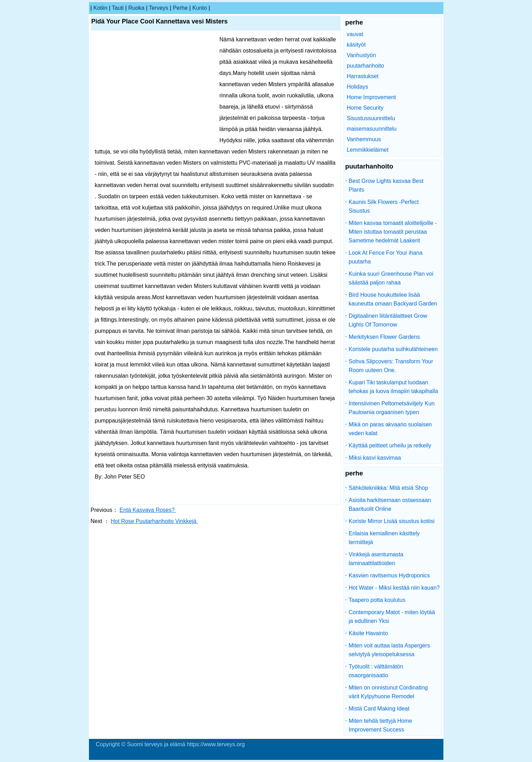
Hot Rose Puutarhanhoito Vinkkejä (154, 521)
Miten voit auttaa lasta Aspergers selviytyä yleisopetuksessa (389, 650)
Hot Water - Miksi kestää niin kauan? (394, 588)
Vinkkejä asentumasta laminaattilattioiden (376, 559)
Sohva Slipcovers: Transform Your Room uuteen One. (391, 366)
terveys (158, 8)
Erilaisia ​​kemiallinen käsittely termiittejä (384, 538)
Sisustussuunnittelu (371, 118)
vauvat (355, 34)
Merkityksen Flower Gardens (385, 337)
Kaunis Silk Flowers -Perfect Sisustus (384, 206)
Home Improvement (371, 97)
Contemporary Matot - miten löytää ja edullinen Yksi (392, 617)
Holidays (357, 87)
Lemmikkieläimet (368, 150)
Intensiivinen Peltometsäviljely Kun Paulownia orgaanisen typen (392, 408)
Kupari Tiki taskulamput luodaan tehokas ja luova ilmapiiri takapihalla (393, 387)
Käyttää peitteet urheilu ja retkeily (390, 445)
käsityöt (356, 45)
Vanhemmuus (364, 139)
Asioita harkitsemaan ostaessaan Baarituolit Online (390, 504)
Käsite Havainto (368, 633)
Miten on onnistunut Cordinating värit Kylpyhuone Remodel (388, 692)
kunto (200, 8)
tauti (118, 8)
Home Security (365, 108)
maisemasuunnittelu (372, 129)
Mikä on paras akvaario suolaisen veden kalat (390, 429)
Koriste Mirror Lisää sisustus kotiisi (392, 521)
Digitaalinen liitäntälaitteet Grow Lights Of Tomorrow (388, 320)
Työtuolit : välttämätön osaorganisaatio (376, 671)
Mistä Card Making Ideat (379, 709)
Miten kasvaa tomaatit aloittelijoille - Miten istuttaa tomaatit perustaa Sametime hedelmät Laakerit (393, 232)
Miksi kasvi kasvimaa (375, 458)
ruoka (136, 8)
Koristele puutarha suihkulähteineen (393, 349)
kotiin (101, 8)
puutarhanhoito (365, 66)
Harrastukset (363, 76)
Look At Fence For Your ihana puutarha (386, 257)
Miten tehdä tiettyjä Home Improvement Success (381, 725)
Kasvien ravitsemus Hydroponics (389, 575)
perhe (180, 8)
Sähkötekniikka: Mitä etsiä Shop (389, 488)
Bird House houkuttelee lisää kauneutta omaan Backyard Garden (393, 299)
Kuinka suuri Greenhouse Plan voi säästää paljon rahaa (391, 278)
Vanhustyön (361, 55)
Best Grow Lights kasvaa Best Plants (386, 185)
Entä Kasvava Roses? (148, 510)
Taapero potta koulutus (377, 600)
